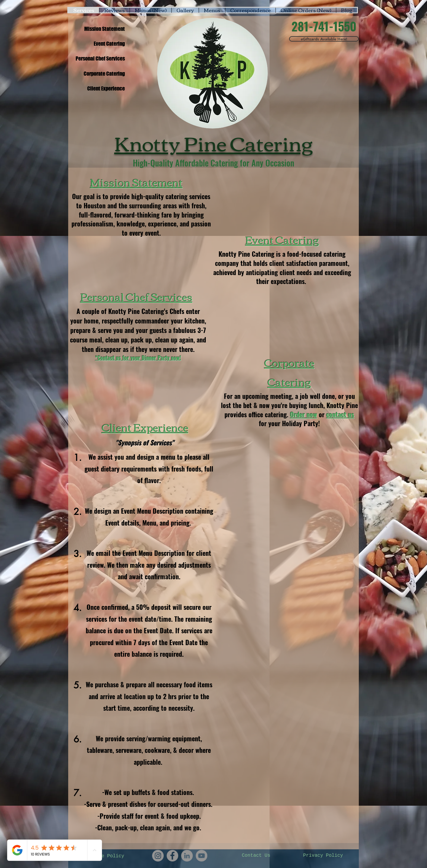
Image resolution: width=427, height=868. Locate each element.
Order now (303, 414)
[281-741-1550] (324, 26)
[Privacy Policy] (323, 856)
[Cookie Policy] (106, 856)
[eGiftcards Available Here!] (324, 39)
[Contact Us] (256, 856)
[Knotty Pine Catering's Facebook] (172, 856)
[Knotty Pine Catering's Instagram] (158, 856)
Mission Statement (136, 182)
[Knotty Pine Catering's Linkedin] (187, 856)
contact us (340, 414)
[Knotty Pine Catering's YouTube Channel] (201, 856)
